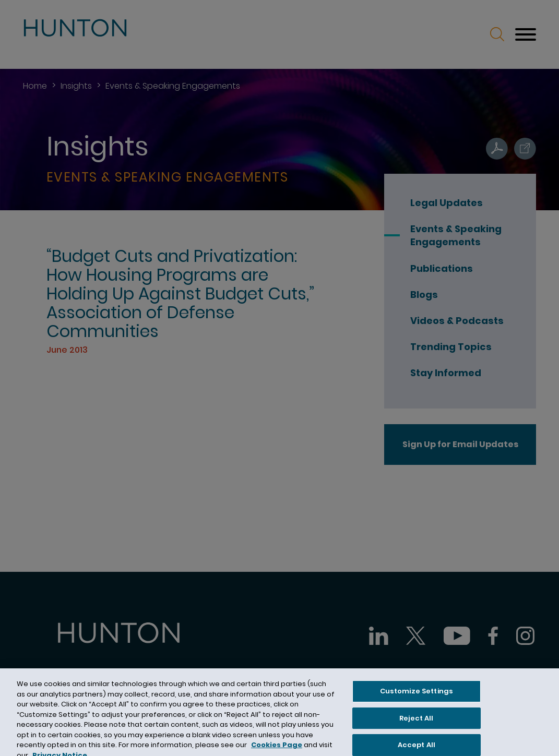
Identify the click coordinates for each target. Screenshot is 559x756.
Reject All (416, 723)
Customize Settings (417, 696)
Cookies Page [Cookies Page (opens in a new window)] (277, 750)
